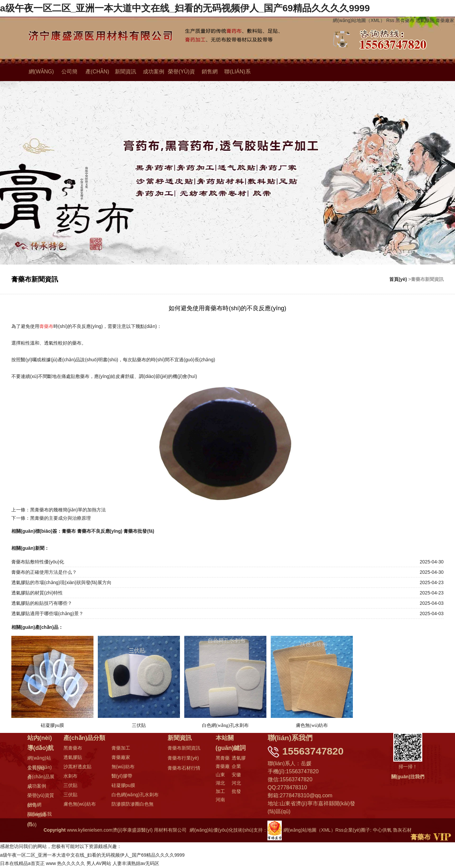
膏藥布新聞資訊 (184, 748)
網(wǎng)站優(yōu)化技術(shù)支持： (236, 830)
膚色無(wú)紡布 (80, 804)
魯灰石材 (402, 830)
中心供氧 (382, 830)
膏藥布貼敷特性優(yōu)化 (38, 562)
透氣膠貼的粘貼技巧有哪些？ (42, 603)
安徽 (236, 775)
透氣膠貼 (425, 20)
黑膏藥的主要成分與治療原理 (60, 518)
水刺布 (70, 776)
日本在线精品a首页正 (22, 864)
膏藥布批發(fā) (139, 531)
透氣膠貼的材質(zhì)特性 (37, 593)
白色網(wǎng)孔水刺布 (135, 795)
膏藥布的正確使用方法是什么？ (44, 572)
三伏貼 (70, 786)
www (51, 864)
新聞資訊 (126, 72)
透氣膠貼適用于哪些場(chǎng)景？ (47, 614)
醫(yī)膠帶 (122, 776)
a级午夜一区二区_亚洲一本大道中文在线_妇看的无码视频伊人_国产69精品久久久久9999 (185, 8)
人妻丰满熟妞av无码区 (136, 864)
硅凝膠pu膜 (124, 786)
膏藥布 (69, 531)
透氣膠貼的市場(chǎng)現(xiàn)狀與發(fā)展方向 (61, 583)
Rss (390, 20)
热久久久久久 (71, 864)
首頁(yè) (398, 279)
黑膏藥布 (405, 20)
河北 (236, 783)
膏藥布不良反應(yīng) (100, 531)
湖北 (220, 783)
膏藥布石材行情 (184, 768)
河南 (220, 800)
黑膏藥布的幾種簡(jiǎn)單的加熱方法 (68, 510)
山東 (220, 775)
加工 (220, 792)
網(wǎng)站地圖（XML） (359, 20)
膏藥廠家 (445, 20)
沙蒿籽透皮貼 (77, 767)
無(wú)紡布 (123, 767)
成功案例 (154, 72)
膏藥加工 (121, 748)
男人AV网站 (99, 864)
